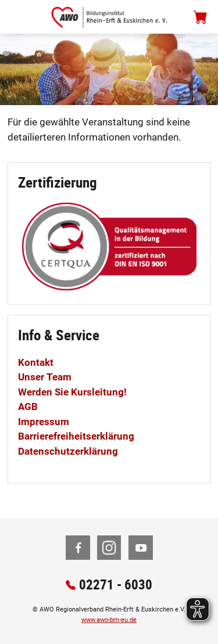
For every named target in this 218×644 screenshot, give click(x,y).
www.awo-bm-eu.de (109, 620)
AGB (28, 406)
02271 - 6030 (116, 584)
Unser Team (45, 377)
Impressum (44, 422)
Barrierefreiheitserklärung (76, 436)
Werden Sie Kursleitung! (72, 392)
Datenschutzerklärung (68, 451)
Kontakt (36, 362)
